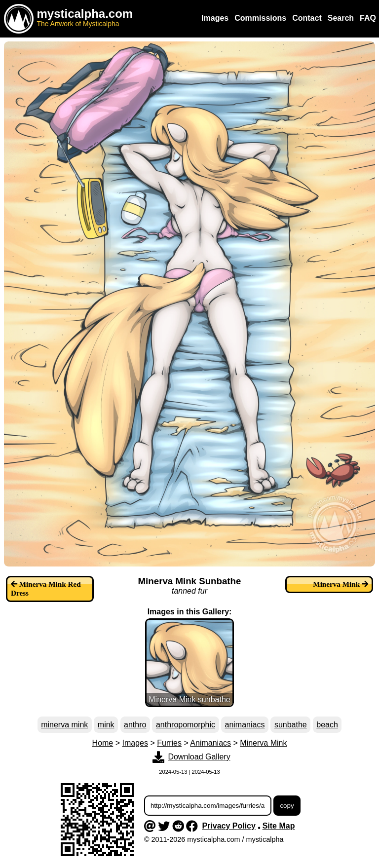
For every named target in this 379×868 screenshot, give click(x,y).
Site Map (279, 826)
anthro (135, 725)
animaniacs (245, 725)
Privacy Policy (229, 826)
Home (103, 743)
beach (327, 725)
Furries (169, 743)
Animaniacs (210, 743)
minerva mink (64, 725)
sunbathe (291, 725)
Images (135, 743)
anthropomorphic (186, 725)
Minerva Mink (263, 743)
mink (106, 725)
